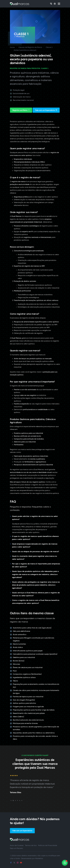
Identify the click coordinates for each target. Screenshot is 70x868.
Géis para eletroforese (22, 631)
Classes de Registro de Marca (30, 47)
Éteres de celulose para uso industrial (28, 667)
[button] (11, 800)
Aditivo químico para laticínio (24, 703)
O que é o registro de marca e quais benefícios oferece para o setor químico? (35, 538)
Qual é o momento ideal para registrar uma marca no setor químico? (35, 558)
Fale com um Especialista (46, 110)
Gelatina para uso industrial (24, 657)
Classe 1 (49, 47)
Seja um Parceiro (16, 848)
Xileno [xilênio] (18, 717)
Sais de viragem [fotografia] (24, 700)
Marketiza (39, 858)
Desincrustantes (19, 644)
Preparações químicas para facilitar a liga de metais (34, 710)
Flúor (15, 671)
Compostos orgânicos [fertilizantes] (27, 674)
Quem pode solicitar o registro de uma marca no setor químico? (35, 518)
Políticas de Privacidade (48, 845)
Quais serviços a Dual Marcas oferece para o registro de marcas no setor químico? (36, 594)
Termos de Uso (31, 845)
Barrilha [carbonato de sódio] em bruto (28, 720)
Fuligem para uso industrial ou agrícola (28, 707)
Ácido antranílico (20, 634)
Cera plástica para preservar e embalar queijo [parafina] (35, 654)
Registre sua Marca (21, 110)
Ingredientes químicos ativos (24, 677)
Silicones (16, 664)
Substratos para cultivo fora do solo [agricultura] (32, 628)
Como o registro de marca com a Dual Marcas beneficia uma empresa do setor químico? (36, 602)
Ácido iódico (18, 647)
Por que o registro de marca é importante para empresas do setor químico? (36, 565)
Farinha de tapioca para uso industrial (28, 697)
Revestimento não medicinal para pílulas (29, 713)
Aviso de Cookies (17, 845)
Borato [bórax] (19, 661)
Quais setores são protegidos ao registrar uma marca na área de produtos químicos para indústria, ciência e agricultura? (36, 585)
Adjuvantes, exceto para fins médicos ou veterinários (34, 733)
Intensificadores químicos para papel (28, 651)
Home (12, 47)
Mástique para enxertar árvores (25, 723)
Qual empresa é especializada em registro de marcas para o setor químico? (35, 545)
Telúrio (15, 681)
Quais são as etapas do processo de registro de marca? (36, 551)
